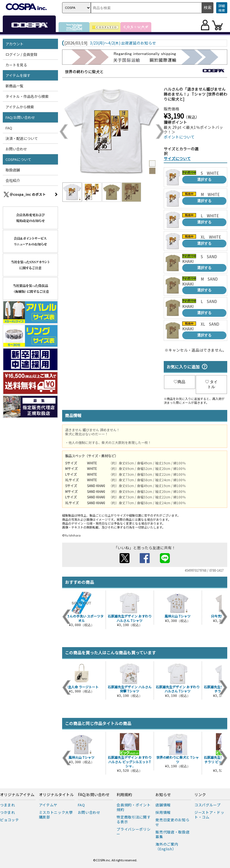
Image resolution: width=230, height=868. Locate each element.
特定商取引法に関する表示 (133, 819)
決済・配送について (22, 138)
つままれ (8, 805)
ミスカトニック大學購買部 (56, 815)
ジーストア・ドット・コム (209, 815)
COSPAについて (18, 159)
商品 (179, 382)
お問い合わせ (16, 149)
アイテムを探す (18, 75)
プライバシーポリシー (133, 832)
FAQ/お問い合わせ (20, 117)
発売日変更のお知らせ (172, 822)
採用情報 (163, 812)
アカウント (14, 44)
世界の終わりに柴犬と (84, 72)
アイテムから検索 (20, 107)
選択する (204, 180)
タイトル (212, 384)
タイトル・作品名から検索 (27, 96)
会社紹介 (13, 180)
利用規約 (124, 795)
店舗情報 (163, 805)
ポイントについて (179, 137)
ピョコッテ (9, 820)
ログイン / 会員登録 (21, 54)
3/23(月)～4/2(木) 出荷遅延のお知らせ (123, 43)
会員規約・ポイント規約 (133, 807)
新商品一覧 (14, 86)
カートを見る (16, 65)
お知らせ (163, 795)
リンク (200, 795)
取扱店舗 (13, 170)
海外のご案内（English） (167, 846)
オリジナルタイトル (56, 795)
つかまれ (8, 812)
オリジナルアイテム (17, 795)
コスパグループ (207, 805)
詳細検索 (222, 8)
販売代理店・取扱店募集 (172, 834)
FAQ (9, 128)
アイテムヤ (48, 805)
